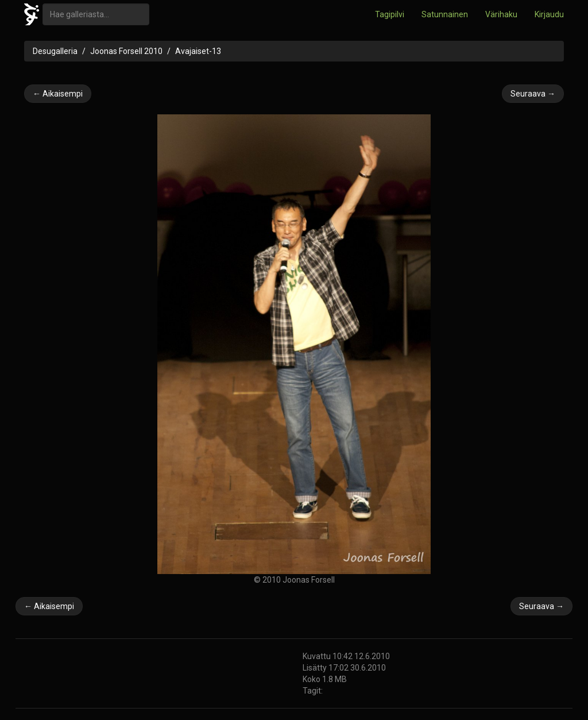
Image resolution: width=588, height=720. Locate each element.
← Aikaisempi (58, 94)
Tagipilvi (390, 14)
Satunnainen (445, 14)
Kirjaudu (549, 14)
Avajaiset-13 (198, 51)
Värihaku (501, 14)
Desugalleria (55, 51)
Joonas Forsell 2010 (126, 51)
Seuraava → (533, 94)
